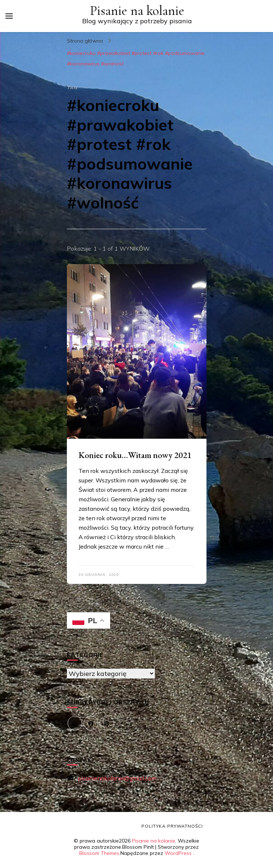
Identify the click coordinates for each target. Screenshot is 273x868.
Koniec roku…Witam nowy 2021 (135, 455)
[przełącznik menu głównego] (9, 16)
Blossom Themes (99, 853)
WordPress (178, 853)
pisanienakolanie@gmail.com (117, 778)
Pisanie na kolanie (137, 11)
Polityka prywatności (172, 826)
